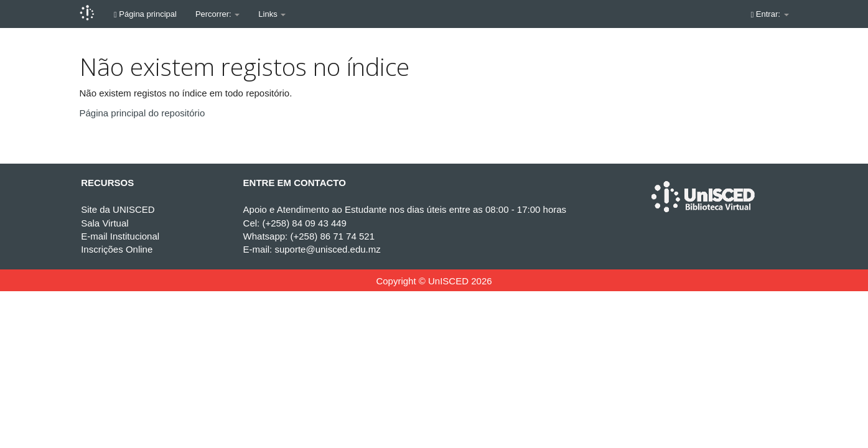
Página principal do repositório (142, 113)
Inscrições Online (117, 249)
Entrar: (770, 14)
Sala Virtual (105, 223)
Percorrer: (217, 14)
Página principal (145, 14)
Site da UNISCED (118, 209)
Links (272, 14)
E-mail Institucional (120, 236)
